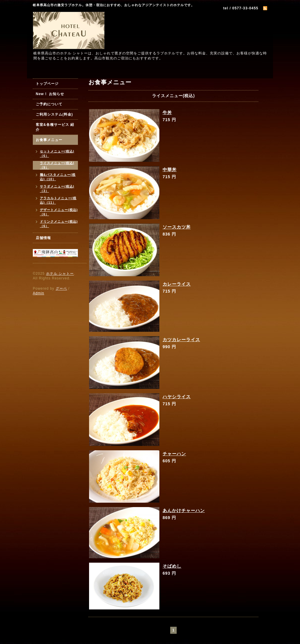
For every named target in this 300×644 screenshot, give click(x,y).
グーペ (61, 288)
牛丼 (167, 113)
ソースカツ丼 (177, 227)
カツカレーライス (181, 340)
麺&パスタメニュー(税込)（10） (58, 177)
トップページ (47, 84)
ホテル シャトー (60, 274)
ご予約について (49, 104)
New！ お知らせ (50, 94)
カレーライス (177, 284)
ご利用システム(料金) (54, 114)
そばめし (172, 566)
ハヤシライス (177, 397)
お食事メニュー (49, 140)
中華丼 (170, 170)
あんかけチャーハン (184, 510)
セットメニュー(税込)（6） (57, 153)
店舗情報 (43, 238)
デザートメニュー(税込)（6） (59, 212)
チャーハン (174, 454)
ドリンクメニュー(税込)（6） (59, 224)
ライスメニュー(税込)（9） (57, 165)
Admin (39, 293)
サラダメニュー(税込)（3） (57, 189)
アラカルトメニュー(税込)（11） (58, 200)
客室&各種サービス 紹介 (55, 127)
